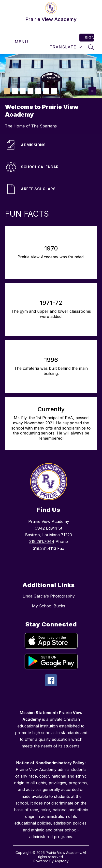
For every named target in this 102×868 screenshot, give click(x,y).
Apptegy (62, 861)
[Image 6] (46, 91)
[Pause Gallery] (92, 91)
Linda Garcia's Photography (49, 596)
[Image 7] (54, 91)
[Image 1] (7, 91)
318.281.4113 (44, 548)
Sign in (89, 38)
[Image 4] (30, 91)
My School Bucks (49, 606)
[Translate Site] (66, 47)
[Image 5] (38, 91)
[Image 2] (15, 91)
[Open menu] (18, 42)
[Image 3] (23, 91)
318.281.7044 (42, 541)
